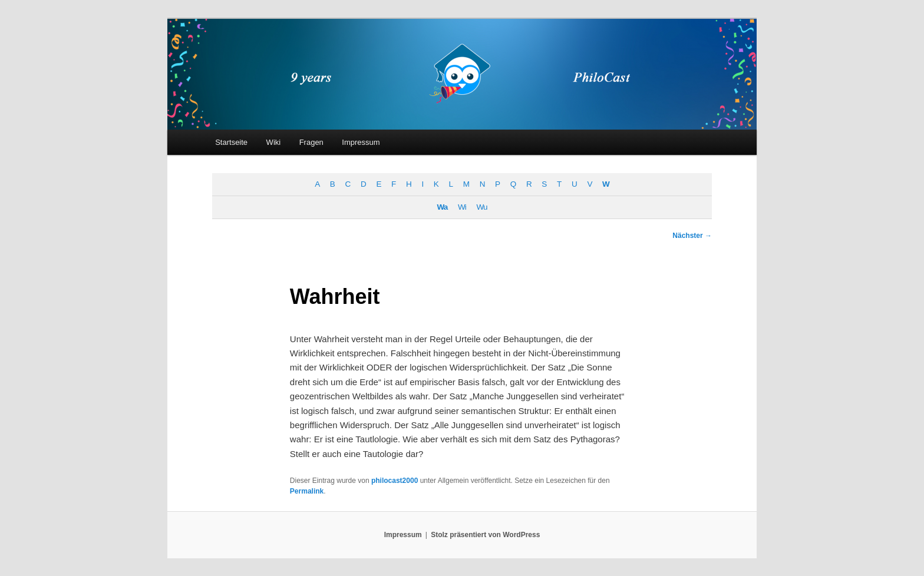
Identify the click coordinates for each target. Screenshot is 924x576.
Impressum (361, 142)
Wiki (274, 142)
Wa (443, 207)
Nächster (692, 236)
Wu (481, 207)
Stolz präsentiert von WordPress (485, 535)
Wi (462, 207)
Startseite (231, 142)
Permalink (307, 491)
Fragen (311, 142)
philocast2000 (395, 481)
